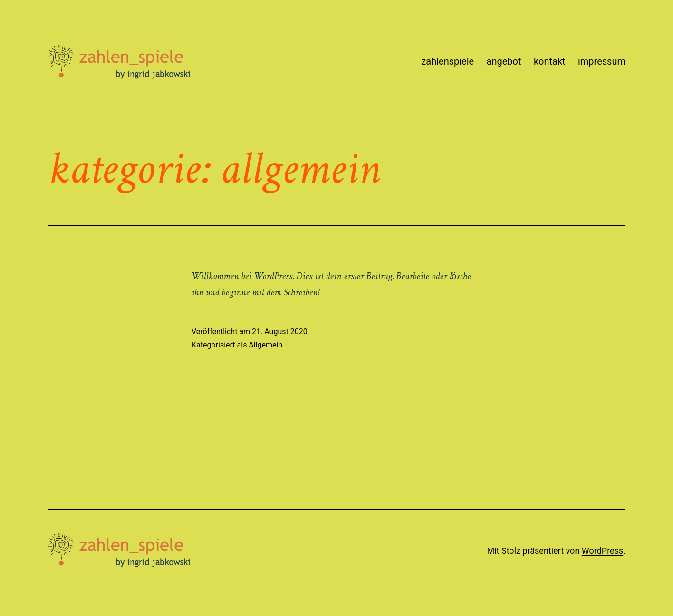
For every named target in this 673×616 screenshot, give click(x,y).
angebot (504, 61)
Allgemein (265, 345)
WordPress (602, 551)
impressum (602, 61)
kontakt (550, 61)
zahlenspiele (447, 61)
